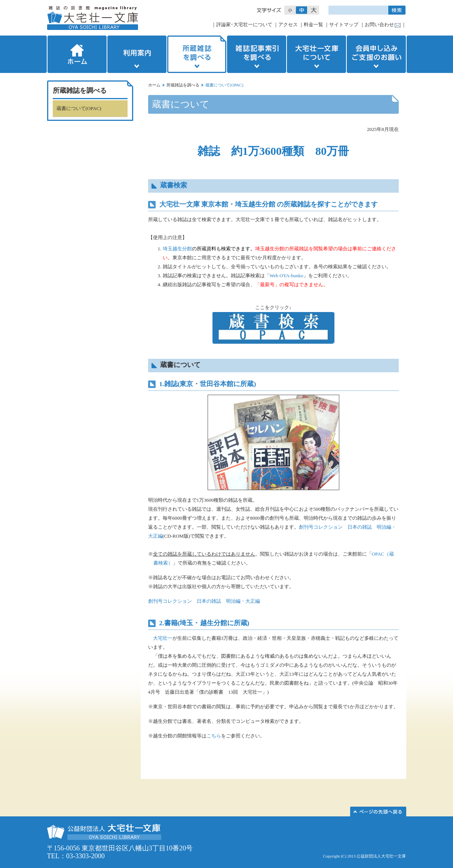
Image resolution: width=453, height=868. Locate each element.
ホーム (76, 54)
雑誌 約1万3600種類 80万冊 (273, 151)
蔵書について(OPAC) (79, 108)
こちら (214, 736)
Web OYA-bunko (287, 276)
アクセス (288, 25)
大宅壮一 (163, 638)
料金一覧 (313, 25)
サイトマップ (344, 25)
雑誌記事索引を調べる (257, 54)
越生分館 (214, 623)
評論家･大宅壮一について (244, 25)
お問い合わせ (379, 25)
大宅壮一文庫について (316, 54)
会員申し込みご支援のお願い (377, 54)
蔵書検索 (174, 185)
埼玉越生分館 (177, 249)
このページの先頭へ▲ (378, 812)
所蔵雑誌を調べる (197, 54)
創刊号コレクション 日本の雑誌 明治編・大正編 (204, 601)
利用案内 (137, 54)
